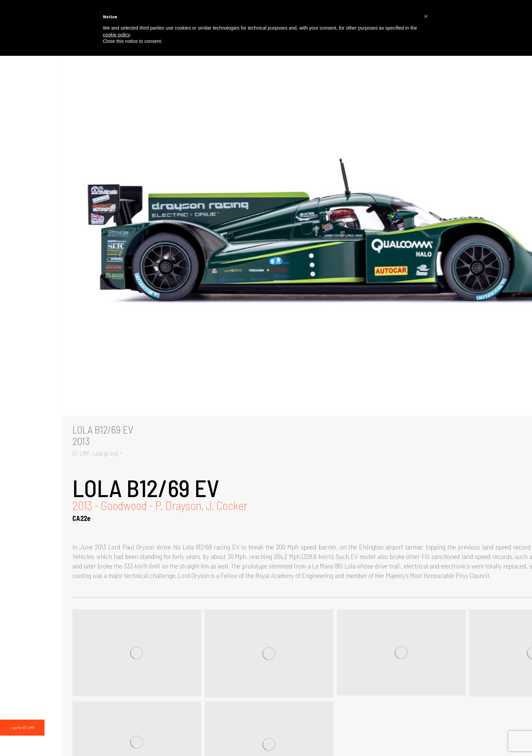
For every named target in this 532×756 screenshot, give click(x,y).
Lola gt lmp (105, 453)
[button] (426, 16)
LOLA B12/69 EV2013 (103, 435)
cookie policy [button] (116, 35)
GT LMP (81, 453)
